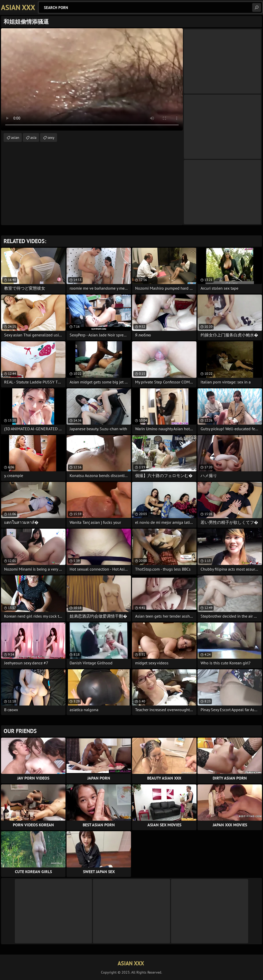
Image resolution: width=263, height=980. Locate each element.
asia (33, 138)
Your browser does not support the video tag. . (92, 79)
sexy (51, 138)
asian (15, 138)
